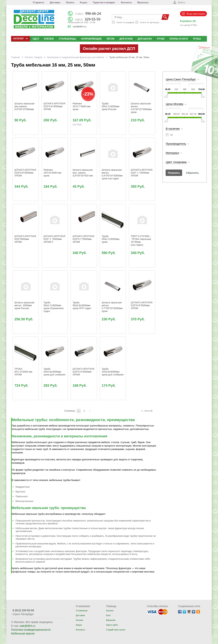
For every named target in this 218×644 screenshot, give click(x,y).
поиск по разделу (125, 22)
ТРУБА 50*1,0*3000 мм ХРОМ (24, 372)
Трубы (197, 39)
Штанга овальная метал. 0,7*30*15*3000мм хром (112, 307)
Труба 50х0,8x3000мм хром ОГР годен (82, 305)
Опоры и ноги (179, 39)
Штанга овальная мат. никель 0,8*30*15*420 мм (83, 173)
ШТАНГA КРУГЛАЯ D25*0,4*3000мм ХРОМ (84, 372)
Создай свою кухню (116, 630)
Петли (111, 39)
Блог (109, 615)
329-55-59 (88, 19)
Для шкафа (145, 39)
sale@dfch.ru (80, 26)
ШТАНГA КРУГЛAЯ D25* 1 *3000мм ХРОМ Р (55, 239)
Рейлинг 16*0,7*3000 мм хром (82, 106)
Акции (83, 2)
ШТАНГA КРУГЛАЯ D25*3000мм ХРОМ (26, 239)
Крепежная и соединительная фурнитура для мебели (76, 57)
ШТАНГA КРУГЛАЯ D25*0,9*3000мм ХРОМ (142, 305)
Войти (182, 2)
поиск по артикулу (150, 22)
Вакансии (143, 2)
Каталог (110, 611)
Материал (172, 153)
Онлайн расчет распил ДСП (109, 49)
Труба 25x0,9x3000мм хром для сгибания (54, 372)
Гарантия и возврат (104, 2)
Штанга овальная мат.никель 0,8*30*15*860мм (25, 106)
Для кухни (126, 39)
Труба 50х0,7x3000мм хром (111, 239)
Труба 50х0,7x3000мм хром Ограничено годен (54, 307)
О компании (82, 611)
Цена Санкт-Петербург (181, 79)
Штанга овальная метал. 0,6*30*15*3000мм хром (142, 108)
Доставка (55, 2)
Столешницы (67, 39)
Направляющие (91, 39)
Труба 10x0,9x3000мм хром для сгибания (113, 372)
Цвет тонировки (176, 162)
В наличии (173, 129)
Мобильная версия (23, 633)
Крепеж (49, 39)
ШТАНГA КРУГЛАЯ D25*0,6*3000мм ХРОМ (55, 106)
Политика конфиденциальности (31, 630)
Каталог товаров (34, 57)
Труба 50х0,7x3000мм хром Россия (111, 106)
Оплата (70, 2)
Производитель (176, 144)
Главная (15, 57)
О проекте (38, 2)
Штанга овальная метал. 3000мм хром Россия (25, 305)
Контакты (126, 2)
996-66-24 (88, 13)
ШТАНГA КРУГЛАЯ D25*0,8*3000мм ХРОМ (26, 173)
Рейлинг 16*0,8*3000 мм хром (53, 173)
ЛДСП (36, 39)
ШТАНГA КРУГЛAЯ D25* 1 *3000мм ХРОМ (142, 173)
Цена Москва (174, 104)
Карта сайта (112, 625)
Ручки (161, 39)
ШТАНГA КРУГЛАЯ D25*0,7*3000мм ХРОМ (84, 239)
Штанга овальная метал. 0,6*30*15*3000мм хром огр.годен (112, 174)
